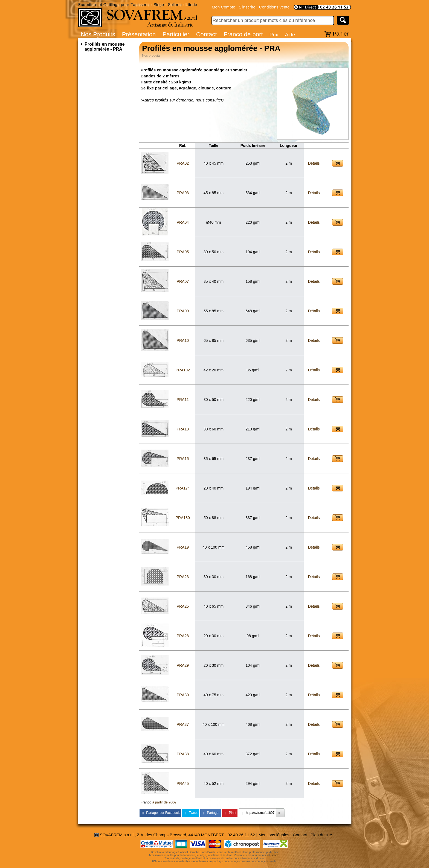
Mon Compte (224, 7)
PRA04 (183, 222)
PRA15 (183, 459)
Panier (341, 34)
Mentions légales (274, 835)
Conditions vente (274, 7)
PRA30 (183, 695)
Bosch (275, 855)
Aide (290, 35)
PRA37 (183, 724)
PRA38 (183, 754)
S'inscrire (247, 7)
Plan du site (321, 835)
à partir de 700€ (164, 802)
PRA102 (183, 370)
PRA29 (183, 665)
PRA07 (183, 281)
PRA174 (183, 488)
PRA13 (183, 429)
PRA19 (183, 547)
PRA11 (183, 400)
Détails (314, 163)
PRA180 (183, 518)
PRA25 (183, 606)
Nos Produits (98, 34)
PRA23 (183, 577)
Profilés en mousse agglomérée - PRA (105, 47)
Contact (207, 34)
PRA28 (183, 636)
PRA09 (183, 311)
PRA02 (183, 163)
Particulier (176, 34)
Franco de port (243, 34)
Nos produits (151, 56)
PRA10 (183, 340)
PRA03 (183, 193)
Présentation (139, 34)
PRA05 (183, 252)
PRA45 (183, 783)
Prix (274, 35)
